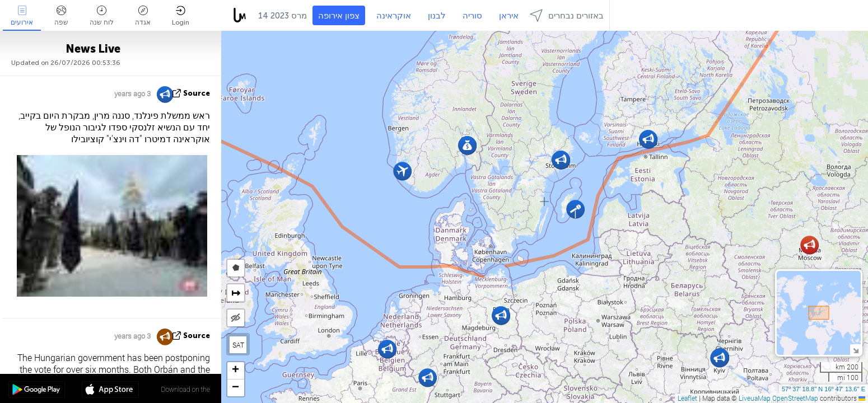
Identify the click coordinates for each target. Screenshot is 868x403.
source (197, 93)
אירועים (22, 16)
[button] (809, 245)
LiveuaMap (755, 398)
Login (181, 16)
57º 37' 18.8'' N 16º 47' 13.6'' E (823, 389)
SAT (238, 345)
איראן (509, 16)
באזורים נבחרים (567, 15)
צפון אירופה (339, 16)
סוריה (472, 16)
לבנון (437, 16)
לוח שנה (102, 16)
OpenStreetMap (795, 398)
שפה (61, 16)
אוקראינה (394, 16)
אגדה (143, 16)
